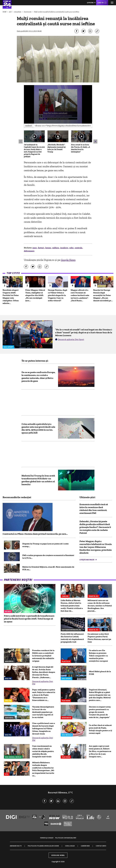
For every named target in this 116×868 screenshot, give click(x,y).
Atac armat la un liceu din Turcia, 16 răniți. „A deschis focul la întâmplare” (81, 148)
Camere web (85, 846)
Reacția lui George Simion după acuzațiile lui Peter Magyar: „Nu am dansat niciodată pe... (103, 295)
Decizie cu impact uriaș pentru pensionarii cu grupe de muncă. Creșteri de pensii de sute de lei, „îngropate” (100, 712)
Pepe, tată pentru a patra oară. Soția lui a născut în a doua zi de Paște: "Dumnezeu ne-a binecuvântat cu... (44, 695)
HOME (5, 12)
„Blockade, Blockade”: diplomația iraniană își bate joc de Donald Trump (56, 148)
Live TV (100, 3)
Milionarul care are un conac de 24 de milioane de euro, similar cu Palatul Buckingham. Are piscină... (100, 606)
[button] (58, 104)
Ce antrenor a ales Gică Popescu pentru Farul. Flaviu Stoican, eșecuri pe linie (99, 638)
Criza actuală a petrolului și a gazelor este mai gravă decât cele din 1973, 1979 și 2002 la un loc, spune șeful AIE (38, 428)
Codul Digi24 (70, 846)
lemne (48, 248)
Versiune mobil (58, 855)
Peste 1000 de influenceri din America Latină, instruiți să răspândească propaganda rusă (72, 638)
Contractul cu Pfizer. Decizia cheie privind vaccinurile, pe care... (35, 534)
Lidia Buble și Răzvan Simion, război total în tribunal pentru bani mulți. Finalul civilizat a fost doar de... (72, 606)
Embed (29, 126)
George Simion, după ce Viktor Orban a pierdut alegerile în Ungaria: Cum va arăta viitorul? (58, 295)
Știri (11, 12)
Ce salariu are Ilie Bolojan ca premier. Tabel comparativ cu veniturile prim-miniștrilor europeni (98, 656)
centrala (79, 248)
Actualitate (18, 12)
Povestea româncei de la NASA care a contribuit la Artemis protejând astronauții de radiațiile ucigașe (43, 656)
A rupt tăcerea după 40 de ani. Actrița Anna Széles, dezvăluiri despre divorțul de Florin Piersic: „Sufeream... (44, 672)
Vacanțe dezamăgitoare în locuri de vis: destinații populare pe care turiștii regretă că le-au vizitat (43, 712)
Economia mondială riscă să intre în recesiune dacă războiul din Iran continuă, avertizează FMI (94, 509)
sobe (72, 248)
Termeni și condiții (47, 838)
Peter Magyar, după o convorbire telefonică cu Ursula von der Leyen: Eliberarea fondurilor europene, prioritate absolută (96, 547)
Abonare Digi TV (16, 846)
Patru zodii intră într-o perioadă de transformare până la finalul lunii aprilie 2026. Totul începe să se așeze (29, 619)
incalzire (64, 248)
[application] (58, 104)
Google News (68, 260)
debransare (29, 251)
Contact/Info (101, 846)
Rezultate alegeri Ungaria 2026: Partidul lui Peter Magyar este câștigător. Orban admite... (11, 297)
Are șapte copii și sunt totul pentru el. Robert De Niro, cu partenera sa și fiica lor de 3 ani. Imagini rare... (100, 751)
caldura (56, 248)
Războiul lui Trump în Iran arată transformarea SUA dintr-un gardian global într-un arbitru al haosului (38, 480)
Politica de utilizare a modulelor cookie (43, 846)
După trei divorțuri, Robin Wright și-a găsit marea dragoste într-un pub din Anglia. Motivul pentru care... (100, 695)
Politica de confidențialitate (66, 838)
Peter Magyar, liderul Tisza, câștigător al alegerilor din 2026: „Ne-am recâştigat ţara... (35, 295)
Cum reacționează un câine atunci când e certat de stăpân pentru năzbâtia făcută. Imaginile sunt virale (43, 751)
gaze (35, 248)
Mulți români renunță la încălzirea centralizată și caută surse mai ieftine (57, 12)
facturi (41, 248)
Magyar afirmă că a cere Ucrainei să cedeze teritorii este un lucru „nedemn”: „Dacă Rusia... (80, 295)
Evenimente (28, 12)
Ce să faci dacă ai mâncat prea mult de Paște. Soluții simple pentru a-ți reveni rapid (100, 729)
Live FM (90, 3)
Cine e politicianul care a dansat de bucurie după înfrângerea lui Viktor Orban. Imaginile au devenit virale (44, 728)
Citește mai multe (87, 560)
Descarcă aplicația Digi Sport (71, 339)
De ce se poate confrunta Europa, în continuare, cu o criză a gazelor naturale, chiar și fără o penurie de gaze (38, 377)
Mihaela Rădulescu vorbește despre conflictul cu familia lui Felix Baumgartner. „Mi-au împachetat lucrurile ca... (43, 769)
